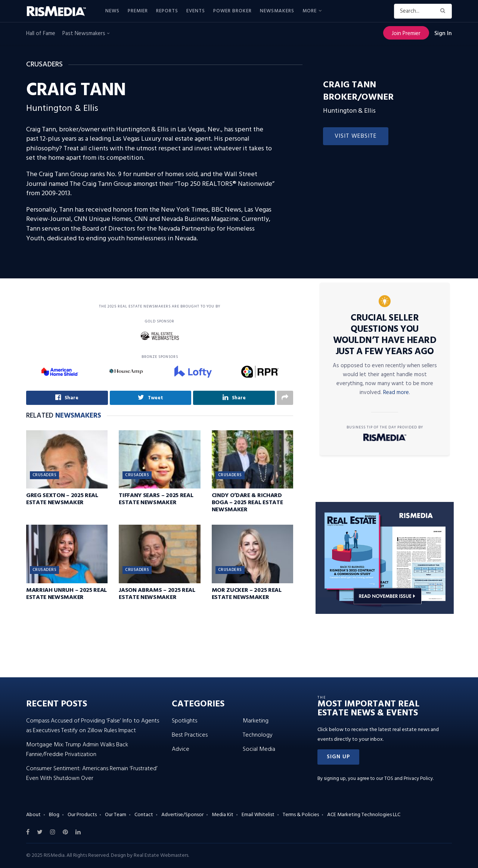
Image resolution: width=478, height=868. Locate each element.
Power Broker (232, 11)
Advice (181, 749)
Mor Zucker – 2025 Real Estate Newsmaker (247, 594)
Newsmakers (277, 11)
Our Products (82, 815)
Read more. (397, 393)
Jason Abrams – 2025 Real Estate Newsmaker (157, 594)
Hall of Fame (41, 34)
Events (196, 11)
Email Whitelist (258, 815)
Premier (138, 11)
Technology (258, 735)
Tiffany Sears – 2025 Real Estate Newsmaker (156, 499)
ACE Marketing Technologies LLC (364, 815)
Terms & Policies (301, 815)
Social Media (259, 749)
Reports (167, 11)
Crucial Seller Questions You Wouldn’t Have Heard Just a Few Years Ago (385, 335)
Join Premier (406, 34)
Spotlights (184, 721)
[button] (338, 757)
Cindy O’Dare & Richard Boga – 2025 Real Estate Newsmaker (247, 503)
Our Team (116, 815)
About (33, 815)
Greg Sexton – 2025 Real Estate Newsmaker (62, 499)
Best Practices (190, 735)
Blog (54, 815)
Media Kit (223, 815)
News (112, 11)
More (310, 11)
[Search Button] (444, 11)
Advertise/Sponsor (182, 815)
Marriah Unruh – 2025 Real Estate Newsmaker (66, 594)
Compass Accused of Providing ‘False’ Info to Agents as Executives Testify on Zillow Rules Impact (93, 726)
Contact (144, 815)
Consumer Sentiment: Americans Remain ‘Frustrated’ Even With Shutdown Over (92, 774)
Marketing (256, 721)
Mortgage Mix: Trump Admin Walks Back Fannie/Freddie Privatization (77, 750)
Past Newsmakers (86, 34)
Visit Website (356, 136)
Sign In (443, 34)
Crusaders (44, 475)
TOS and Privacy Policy (409, 779)
